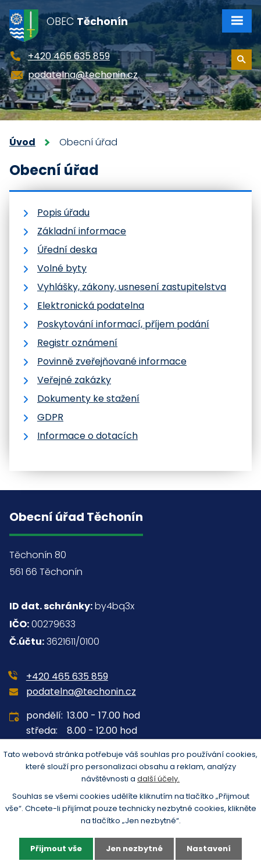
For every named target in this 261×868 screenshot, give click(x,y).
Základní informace (82, 231)
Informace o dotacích (87, 436)
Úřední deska (67, 250)
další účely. (158, 779)
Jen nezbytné (134, 849)
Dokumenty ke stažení (88, 399)
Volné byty (62, 268)
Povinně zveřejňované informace (112, 361)
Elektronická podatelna (91, 306)
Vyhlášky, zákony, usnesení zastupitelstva (132, 287)
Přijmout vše (56, 849)
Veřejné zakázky (74, 380)
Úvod (22, 142)
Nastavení (209, 849)
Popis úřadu (63, 212)
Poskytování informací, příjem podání (123, 324)
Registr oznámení (77, 343)
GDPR (50, 417)
